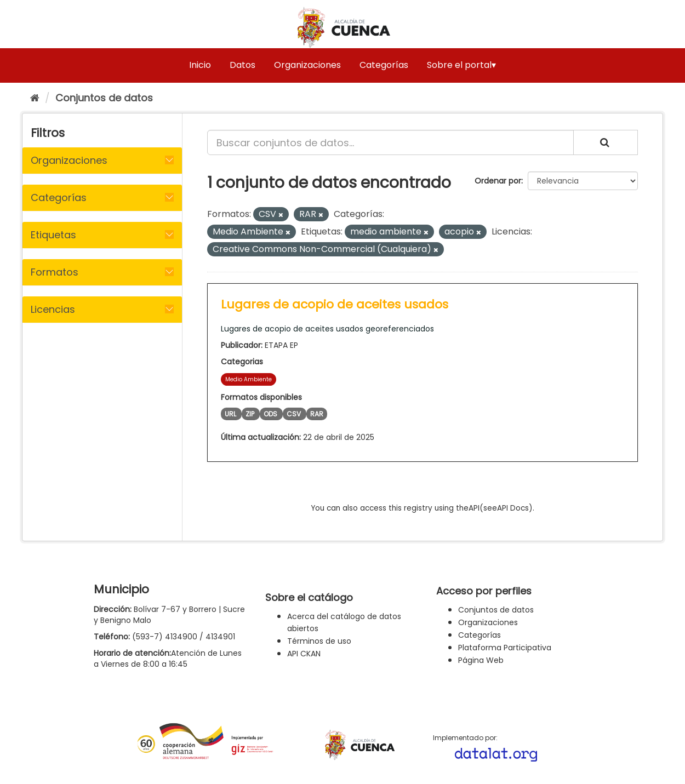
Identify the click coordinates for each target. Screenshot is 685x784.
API (474, 508)
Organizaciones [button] (69, 160)
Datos (242, 65)
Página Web (481, 660)
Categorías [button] (59, 198)
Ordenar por (498, 181)
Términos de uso (319, 641)
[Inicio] (35, 98)
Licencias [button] (53, 309)
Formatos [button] (55, 272)
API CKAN (304, 654)
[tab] (102, 161)
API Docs (513, 508)
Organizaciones (307, 65)
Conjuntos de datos (104, 98)
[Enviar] (606, 142)
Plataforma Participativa (505, 648)
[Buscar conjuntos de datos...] (390, 142)
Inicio (200, 65)
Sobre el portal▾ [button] (461, 65)
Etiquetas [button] (53, 235)
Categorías (384, 65)
